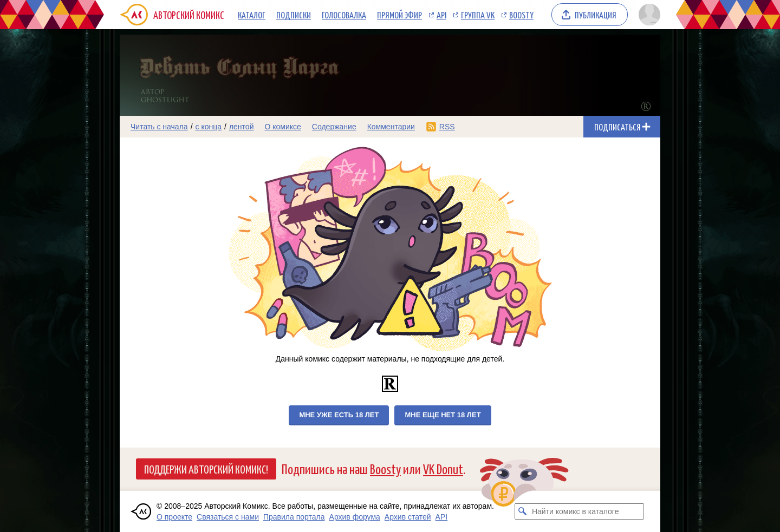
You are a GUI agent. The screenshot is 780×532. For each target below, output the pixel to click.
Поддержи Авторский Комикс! (206, 469)
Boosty (521, 15)
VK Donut (443, 468)
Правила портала (294, 517)
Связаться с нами (228, 517)
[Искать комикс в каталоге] (523, 511)
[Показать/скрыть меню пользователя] (648, 15)
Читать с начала (159, 127)
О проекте (174, 517)
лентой (242, 127)
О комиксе (282, 127)
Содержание (334, 127)
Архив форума (355, 517)
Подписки (294, 15)
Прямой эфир (399, 15)
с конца (209, 127)
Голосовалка (344, 15)
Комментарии (391, 127)
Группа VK (478, 15)
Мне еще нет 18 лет (443, 415)
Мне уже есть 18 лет (339, 415)
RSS (447, 127)
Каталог (252, 15)
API (441, 15)
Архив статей (408, 517)
